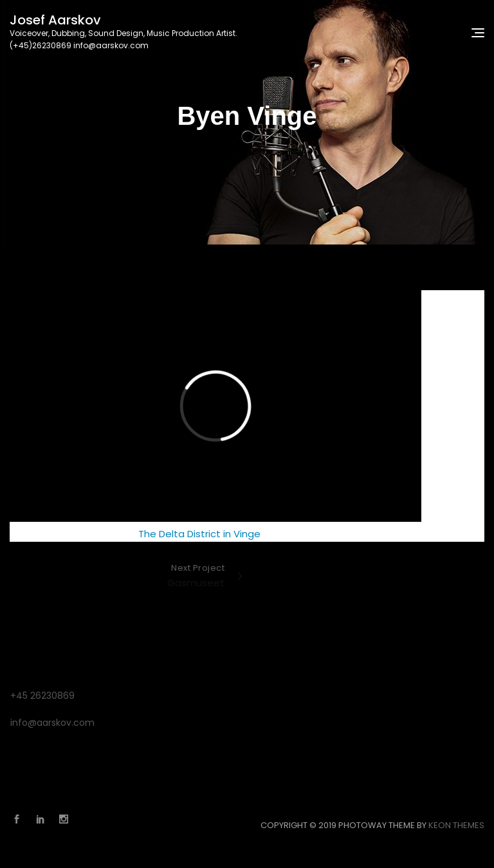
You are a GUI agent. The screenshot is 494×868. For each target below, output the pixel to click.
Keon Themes (456, 825)
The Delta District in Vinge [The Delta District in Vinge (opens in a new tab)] (199, 534)
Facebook (20, 819)
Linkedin (44, 819)
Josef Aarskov (55, 20)
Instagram (67, 819)
